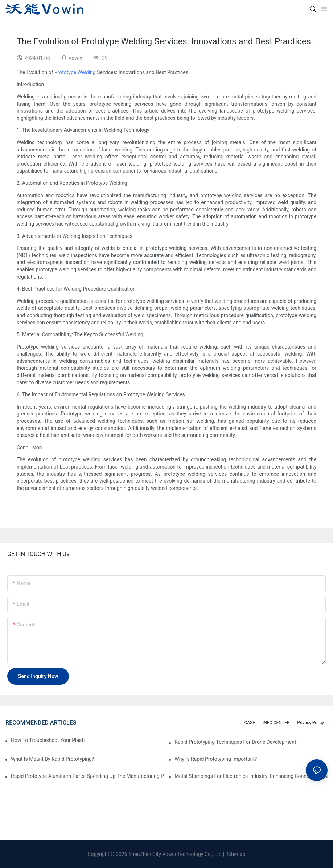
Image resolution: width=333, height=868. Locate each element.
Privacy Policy (311, 723)
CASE (250, 723)
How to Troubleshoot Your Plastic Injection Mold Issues (48, 740)
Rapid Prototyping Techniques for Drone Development (235, 742)
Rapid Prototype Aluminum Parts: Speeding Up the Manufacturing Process (87, 776)
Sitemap (236, 854)
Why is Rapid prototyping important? (216, 759)
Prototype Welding (75, 72)
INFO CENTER (276, 723)
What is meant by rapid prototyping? (53, 759)
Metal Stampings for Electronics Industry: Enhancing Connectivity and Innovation (251, 776)
